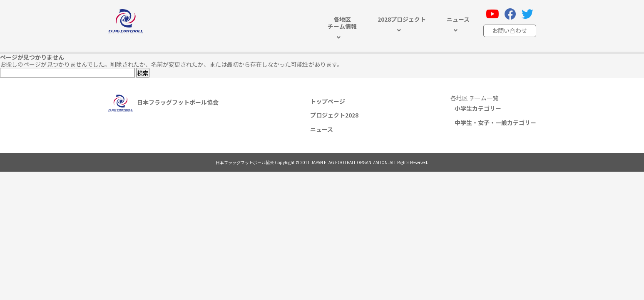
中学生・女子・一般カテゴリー (495, 122)
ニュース (322, 129)
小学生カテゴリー (478, 108)
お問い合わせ (510, 30)
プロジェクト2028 (334, 115)
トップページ (328, 101)
